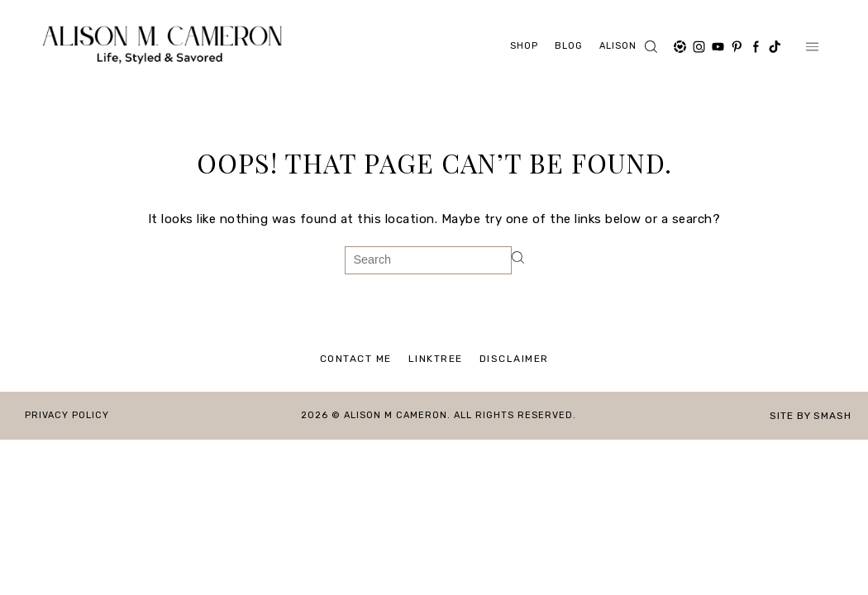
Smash (832, 416)
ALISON (618, 46)
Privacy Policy (67, 415)
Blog (569, 46)
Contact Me (356, 359)
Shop (524, 46)
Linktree (436, 359)
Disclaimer (514, 359)
